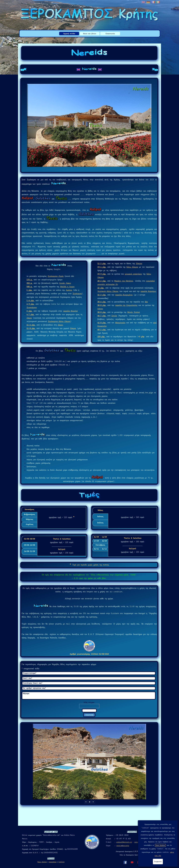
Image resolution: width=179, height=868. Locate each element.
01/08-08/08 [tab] (29, 539)
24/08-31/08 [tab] (29, 551)
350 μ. (30, 283)
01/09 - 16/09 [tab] (100, 537)
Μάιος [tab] (100, 510)
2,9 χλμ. (31, 304)
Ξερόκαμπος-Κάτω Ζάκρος (59, 322)
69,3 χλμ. (102, 330)
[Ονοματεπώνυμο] (89, 673)
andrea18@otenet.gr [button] (124, 842)
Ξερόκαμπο (77, 294)
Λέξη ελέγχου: (89, 703)
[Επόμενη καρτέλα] (155, 69)
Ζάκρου (139, 264)
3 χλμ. (30, 311)
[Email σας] (89, 678)
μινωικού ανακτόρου (133, 274)
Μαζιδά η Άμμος (67, 287)
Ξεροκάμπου (32, 308)
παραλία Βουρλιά (70, 311)
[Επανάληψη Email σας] (89, 683)
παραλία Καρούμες (148, 291)
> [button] (93, 802)
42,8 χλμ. (102, 323)
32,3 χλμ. (102, 295)
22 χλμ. (101, 288)
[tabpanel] (89, 69)
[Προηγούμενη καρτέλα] (23, 69)
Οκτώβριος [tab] (100, 545)
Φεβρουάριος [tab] (30, 515)
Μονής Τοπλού (134, 312)
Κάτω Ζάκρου (132, 267)
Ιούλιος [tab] (100, 523)
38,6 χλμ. (102, 302)
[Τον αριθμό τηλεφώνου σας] (89, 688)
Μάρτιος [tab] (29, 519)
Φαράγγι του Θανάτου (124, 281)
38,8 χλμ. (102, 305)
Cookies (61, 862)
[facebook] (125, 862)
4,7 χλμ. (31, 315)
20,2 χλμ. (102, 281)
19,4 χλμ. (102, 267)
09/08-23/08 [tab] (29, 545)
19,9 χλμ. (102, 274)
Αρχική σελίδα (69, 34)
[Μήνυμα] (89, 696)
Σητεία (114, 316)
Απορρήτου (53, 862)
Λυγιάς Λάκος (65, 283)
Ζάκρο (29, 318)
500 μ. (30, 287)
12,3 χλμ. (102, 264)
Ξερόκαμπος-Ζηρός (56, 276)
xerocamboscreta (123, 846)
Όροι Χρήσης (42, 862)
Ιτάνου (100, 309)
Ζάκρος (73, 329)
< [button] (86, 802)
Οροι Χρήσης (160, 845)
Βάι (146, 302)
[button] (90, 802)
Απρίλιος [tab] (29, 524)
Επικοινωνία (110, 34)
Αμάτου (69, 290)
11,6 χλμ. (31, 325)
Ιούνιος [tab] (100, 517)
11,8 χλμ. (31, 329)
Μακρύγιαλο (120, 323)
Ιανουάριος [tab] (29, 510)
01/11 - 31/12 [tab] (100, 549)
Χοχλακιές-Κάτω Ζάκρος (108, 291)
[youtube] (132, 862)
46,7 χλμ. (102, 316)
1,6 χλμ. (31, 301)
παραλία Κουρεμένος (124, 295)
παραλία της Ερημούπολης (126, 305)
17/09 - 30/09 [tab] (100, 541)
